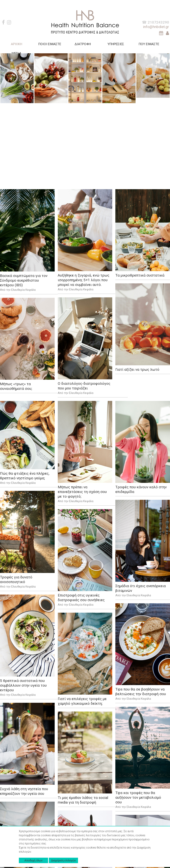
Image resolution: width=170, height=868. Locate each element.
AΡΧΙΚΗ (17, 44)
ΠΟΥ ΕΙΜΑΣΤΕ (149, 44)
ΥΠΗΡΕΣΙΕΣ (116, 44)
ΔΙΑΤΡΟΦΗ (83, 44)
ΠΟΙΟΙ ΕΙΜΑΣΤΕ (50, 44)
